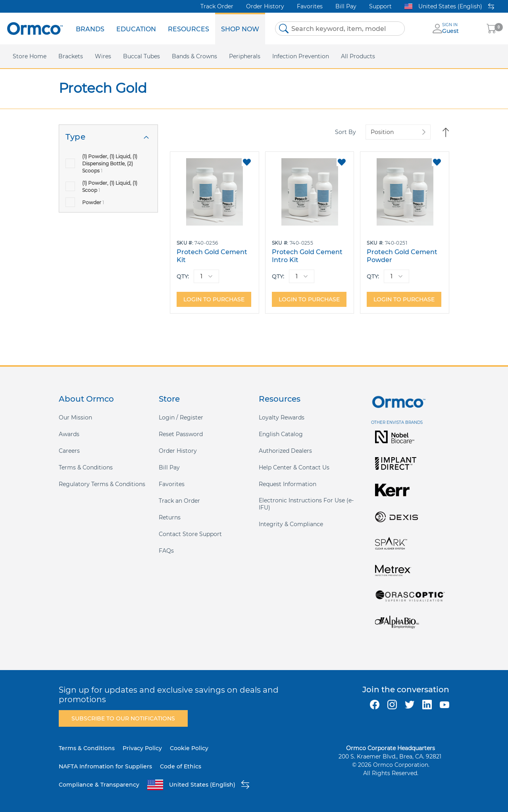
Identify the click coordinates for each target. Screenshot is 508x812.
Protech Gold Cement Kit (212, 256)
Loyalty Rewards (282, 417)
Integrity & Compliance (291, 524)
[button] (247, 162)
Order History (265, 6)
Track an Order (179, 501)
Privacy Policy (142, 748)
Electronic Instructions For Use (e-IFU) (306, 504)
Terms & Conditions (86, 467)
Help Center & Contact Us (294, 467)
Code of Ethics (181, 766)
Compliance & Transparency (99, 785)
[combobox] (340, 29)
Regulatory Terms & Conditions (102, 484)
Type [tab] (75, 137)
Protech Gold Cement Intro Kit (307, 256)
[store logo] (35, 28)
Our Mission (75, 417)
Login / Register (181, 417)
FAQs (166, 551)
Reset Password (181, 434)
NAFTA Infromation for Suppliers (105, 766)
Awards (69, 434)
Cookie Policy (189, 748)
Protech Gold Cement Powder (402, 256)
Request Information (288, 484)
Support (380, 6)
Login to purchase (214, 299)
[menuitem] (90, 29)
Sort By (345, 132)
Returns (170, 517)
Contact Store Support (190, 534)
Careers (69, 451)
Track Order (217, 6)
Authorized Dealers (285, 451)
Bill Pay (346, 6)
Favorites (310, 6)
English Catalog (281, 434)
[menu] (167, 29)
